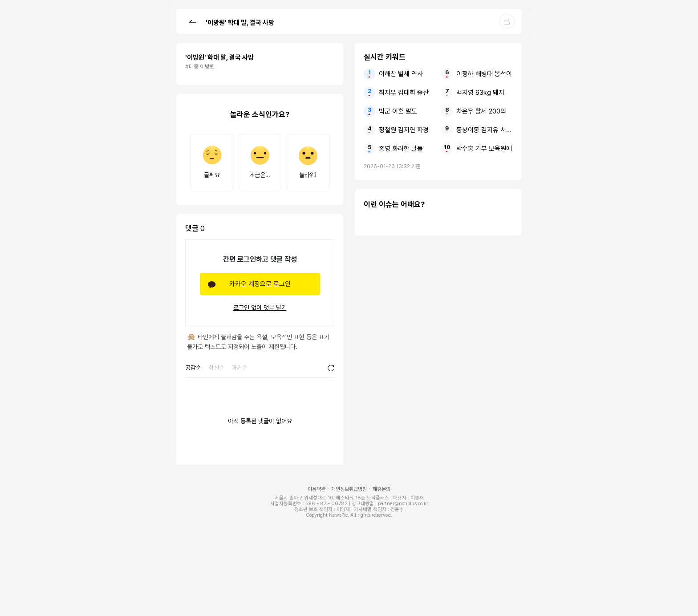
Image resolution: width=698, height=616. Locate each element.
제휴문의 (381, 489)
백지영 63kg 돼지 (480, 93)
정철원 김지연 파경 (404, 130)
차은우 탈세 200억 (481, 111)
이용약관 (317, 489)
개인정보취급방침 (349, 489)
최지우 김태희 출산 (404, 93)
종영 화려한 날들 (401, 149)
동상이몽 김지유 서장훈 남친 (485, 130)
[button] (192, 21)
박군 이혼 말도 (398, 111)
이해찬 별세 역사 (401, 74)
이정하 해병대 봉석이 (484, 74)
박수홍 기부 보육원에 (484, 149)
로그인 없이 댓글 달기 (260, 308)
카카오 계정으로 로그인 (260, 284)
